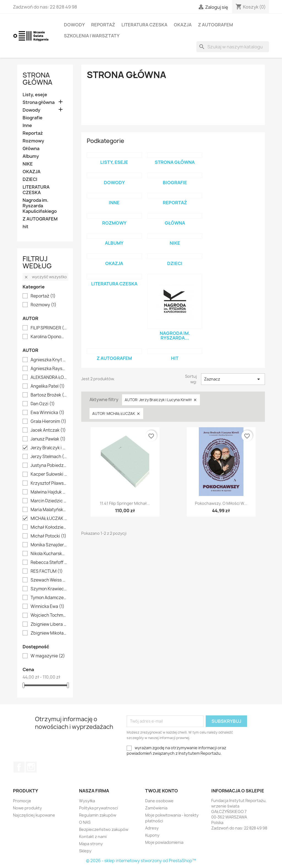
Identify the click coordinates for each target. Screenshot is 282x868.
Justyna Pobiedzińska (49, 465)
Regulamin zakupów (98, 815)
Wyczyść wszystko (45, 277)
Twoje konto (162, 791)
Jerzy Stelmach (49, 457)
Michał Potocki (48, 536)
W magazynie (48, 656)
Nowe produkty (27, 808)
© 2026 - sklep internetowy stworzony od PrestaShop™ (141, 861)
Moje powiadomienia (164, 842)
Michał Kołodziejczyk (49, 527)
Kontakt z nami (93, 837)
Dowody (74, 25)
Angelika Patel (48, 386)
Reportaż (103, 25)
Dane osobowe (159, 801)
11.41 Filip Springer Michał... (125, 503)
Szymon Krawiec (49, 589)
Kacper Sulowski (49, 474)
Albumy (31, 156)
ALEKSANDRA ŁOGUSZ (49, 377)
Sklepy (85, 851)
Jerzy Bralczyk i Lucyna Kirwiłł (49, 448)
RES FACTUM (47, 571)
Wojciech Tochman (49, 615)
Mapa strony (91, 844)
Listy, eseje (35, 95)
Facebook (19, 767)
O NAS (85, 822)
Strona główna (37, 79)
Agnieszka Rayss (49, 369)
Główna (31, 149)
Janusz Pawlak (48, 439)
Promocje (22, 801)
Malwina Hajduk (49, 492)
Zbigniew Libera (49, 624)
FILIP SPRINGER (49, 328)
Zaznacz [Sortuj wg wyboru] (233, 379)
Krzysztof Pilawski (49, 483)
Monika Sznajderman (49, 545)
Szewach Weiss (49, 580)
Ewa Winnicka (48, 413)
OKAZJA (183, 25)
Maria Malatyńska (49, 510)
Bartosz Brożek (49, 395)
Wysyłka (87, 801)
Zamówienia (156, 808)
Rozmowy (33, 141)
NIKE (28, 164)
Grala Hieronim (48, 421)
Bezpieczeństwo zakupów (104, 829)
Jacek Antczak (48, 430)
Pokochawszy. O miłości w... (221, 503)
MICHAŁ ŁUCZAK (49, 519)
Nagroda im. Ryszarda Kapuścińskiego (40, 206)
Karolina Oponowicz (49, 337)
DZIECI (30, 179)
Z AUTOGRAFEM (215, 25)
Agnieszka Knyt (49, 360)
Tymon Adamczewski (49, 598)
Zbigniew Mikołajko (49, 633)
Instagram (31, 767)
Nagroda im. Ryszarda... (175, 336)
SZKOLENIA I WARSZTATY (92, 36)
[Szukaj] (233, 47)
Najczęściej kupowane (34, 815)
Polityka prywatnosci (98, 808)
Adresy (152, 828)
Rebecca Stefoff (49, 563)
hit (25, 227)
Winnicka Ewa (48, 607)
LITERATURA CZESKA (144, 25)
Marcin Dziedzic (49, 501)
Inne (27, 126)
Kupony (152, 835)
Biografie (32, 118)
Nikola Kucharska (49, 554)
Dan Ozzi (43, 404)
